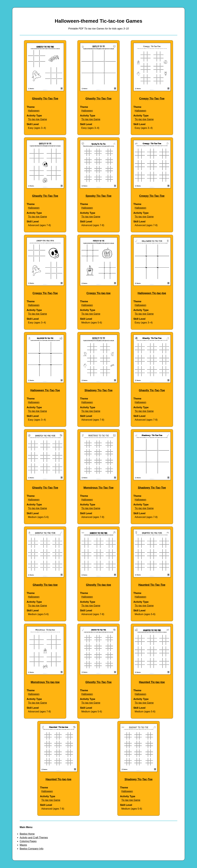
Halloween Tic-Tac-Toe (45, 390)
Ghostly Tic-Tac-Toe (45, 99)
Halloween (34, 111)
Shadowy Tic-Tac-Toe (98, 390)
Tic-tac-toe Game (37, 119)
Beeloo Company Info (32, 849)
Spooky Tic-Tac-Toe (98, 196)
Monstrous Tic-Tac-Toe (98, 488)
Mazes (23, 845)
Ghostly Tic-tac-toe (99, 585)
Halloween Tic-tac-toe (152, 293)
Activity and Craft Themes (34, 838)
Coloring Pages (28, 841)
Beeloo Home (27, 834)
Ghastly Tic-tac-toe (45, 585)
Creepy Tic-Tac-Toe (152, 99)
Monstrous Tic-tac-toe (45, 682)
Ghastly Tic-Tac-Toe (98, 99)
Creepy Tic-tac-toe (99, 293)
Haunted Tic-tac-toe (152, 682)
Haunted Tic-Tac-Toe (152, 585)
